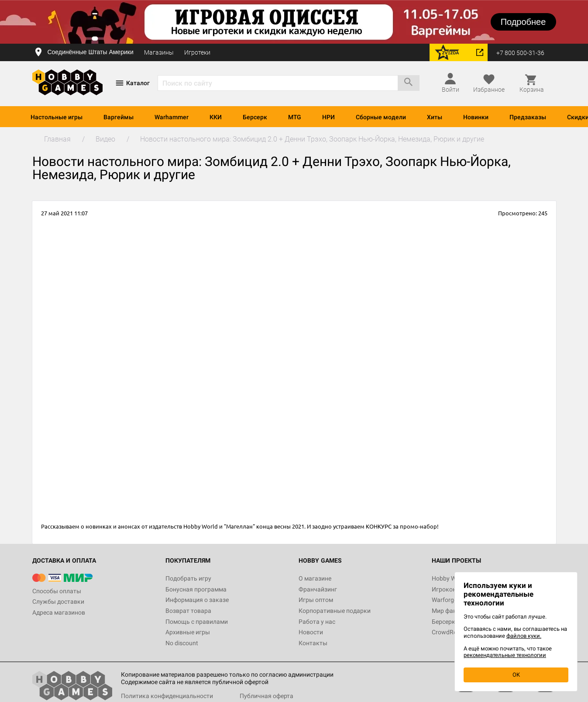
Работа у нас (317, 622)
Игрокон (444, 589)
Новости (311, 632)
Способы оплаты (57, 591)
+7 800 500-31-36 (520, 53)
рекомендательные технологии (505, 655)
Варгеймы (119, 117)
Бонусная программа (196, 589)
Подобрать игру (188, 578)
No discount (182, 643)
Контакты (313, 643)
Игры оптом (316, 600)
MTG (295, 117)
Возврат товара (188, 611)
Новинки (476, 117)
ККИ (216, 117)
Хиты (435, 117)
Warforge (444, 600)
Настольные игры (57, 117)
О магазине (315, 578)
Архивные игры (188, 632)
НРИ (328, 117)
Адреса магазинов (59, 612)
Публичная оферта (266, 696)
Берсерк (255, 117)
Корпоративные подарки (335, 611)
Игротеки (197, 52)
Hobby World (449, 578)
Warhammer (172, 117)
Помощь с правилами (197, 622)
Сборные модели (381, 117)
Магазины (159, 52)
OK (516, 675)
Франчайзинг (318, 589)
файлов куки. (524, 636)
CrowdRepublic (452, 632)
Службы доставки (58, 602)
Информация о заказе (197, 600)
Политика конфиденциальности (167, 696)
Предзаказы (528, 117)
